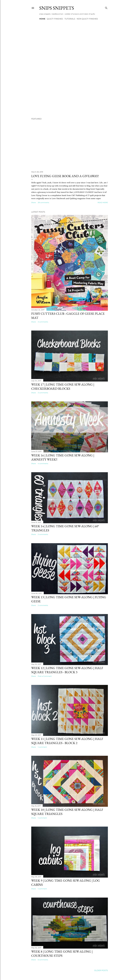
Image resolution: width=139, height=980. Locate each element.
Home (42, 19)
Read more (103, 202)
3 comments (43, 322)
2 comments (43, 534)
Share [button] (34, 202)
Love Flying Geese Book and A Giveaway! (65, 176)
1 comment (42, 747)
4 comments (43, 463)
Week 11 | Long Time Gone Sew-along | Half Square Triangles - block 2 (67, 741)
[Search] (106, 7)
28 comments (43, 202)
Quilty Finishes (55, 19)
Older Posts (101, 970)
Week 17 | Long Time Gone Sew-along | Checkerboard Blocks (63, 386)
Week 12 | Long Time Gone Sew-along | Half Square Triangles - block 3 (67, 670)
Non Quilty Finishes (87, 19)
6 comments (43, 960)
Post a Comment (45, 676)
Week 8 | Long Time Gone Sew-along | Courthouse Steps (62, 953)
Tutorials (70, 19)
